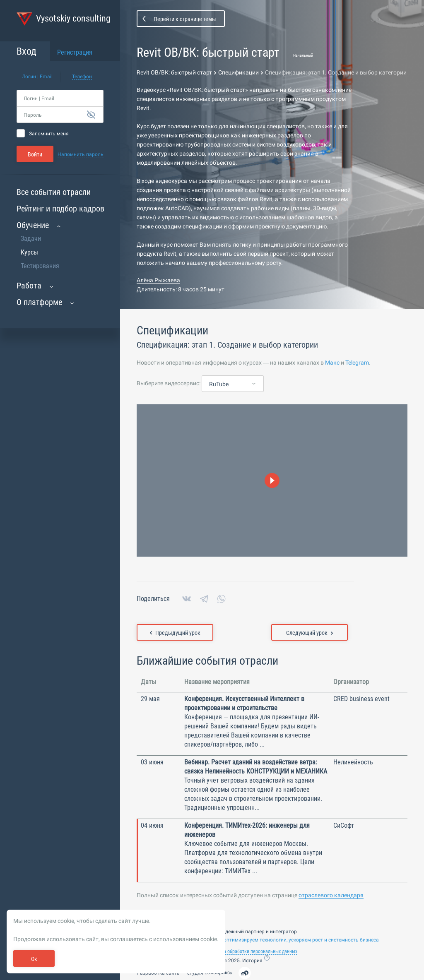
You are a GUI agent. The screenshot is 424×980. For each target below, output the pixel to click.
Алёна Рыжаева (158, 280)
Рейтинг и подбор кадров (60, 209)
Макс (332, 363)
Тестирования (40, 266)
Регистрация (75, 52)
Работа (29, 286)
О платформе (39, 302)
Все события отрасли (54, 192)
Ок (34, 959)
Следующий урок (310, 633)
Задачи (31, 239)
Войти (35, 154)
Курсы (29, 252)
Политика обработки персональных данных (252, 951)
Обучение (33, 225)
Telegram (357, 363)
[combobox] (233, 384)
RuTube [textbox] (219, 384)
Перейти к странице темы (185, 19)
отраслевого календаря (331, 895)
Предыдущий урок (175, 633)
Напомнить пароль (81, 154)
